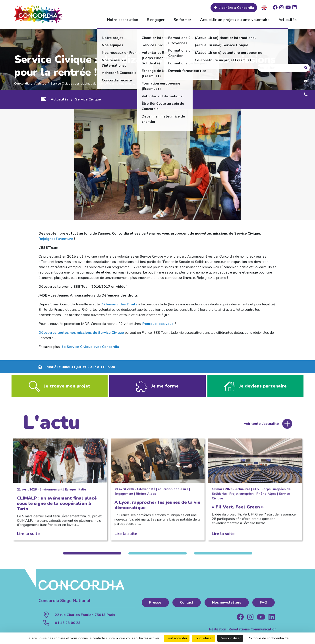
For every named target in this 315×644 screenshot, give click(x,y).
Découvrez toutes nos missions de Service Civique (81, 333)
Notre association (123, 20)
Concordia (22, 83)
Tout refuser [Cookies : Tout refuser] (203, 638)
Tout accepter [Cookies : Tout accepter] (177, 638)
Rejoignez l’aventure (56, 239)
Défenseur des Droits (119, 304)
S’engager (156, 20)
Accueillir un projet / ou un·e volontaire (235, 20)
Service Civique (88, 99)
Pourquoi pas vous (158, 324)
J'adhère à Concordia (236, 8)
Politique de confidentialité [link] (268, 638)
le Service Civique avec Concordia (91, 347)
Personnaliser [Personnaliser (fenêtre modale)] (230, 638)
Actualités (288, 20)
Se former (182, 20)
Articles (40, 83)
